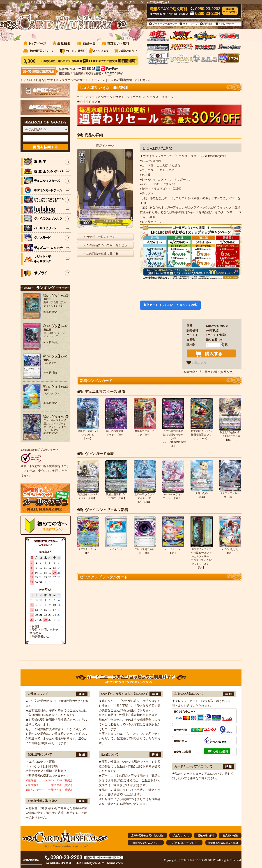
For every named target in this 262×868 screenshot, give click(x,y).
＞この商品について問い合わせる (105, 245)
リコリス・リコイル (160, 97)
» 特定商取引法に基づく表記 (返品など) (208, 372)
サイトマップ (190, 24)
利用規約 (208, 24)
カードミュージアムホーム (94, 97)
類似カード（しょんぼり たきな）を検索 (170, 305)
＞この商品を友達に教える (101, 253)
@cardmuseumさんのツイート (40, 450)
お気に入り (196, 363)
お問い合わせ (226, 24)
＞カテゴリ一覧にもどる (99, 237)
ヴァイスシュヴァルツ (130, 97)
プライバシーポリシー (165, 24)
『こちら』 (132, 734)
